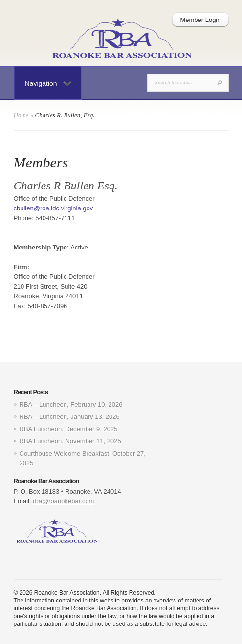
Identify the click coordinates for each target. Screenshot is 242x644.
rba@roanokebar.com (63, 501)
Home (21, 115)
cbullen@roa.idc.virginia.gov (54, 208)
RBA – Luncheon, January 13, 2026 (70, 417)
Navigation (48, 83)
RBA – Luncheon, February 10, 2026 (71, 405)
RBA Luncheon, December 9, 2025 (69, 429)
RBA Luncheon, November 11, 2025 (70, 441)
